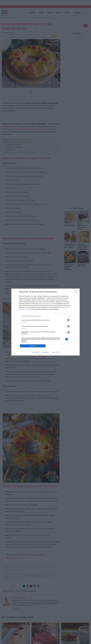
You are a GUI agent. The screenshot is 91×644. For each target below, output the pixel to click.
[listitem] (45, 316)
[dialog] (45, 322)
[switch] (68, 320)
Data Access (45, 352)
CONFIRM (33, 346)
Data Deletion (35, 352)
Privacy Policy (55, 352)
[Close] (76, 292)
